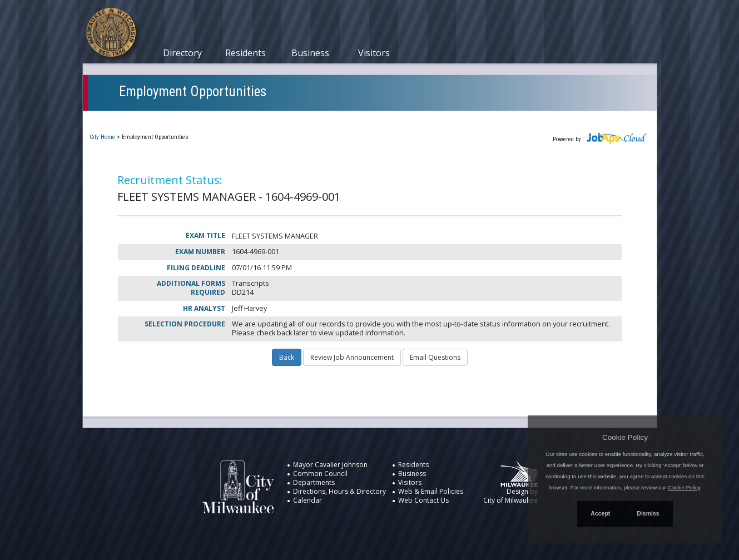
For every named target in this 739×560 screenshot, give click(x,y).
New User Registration (448, 119)
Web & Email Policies (431, 491)
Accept (600, 513)
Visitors (374, 53)
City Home (102, 137)
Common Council (320, 474)
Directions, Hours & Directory (339, 491)
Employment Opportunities (193, 91)
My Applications (210, 119)
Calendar (307, 500)
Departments (314, 482)
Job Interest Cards (354, 119)
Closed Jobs (280, 119)
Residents (245, 53)
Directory (182, 53)
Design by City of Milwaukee (510, 487)
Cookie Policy (625, 437)
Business (310, 53)
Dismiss (648, 513)
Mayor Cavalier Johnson (330, 465)
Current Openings (130, 119)
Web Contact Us (423, 500)
